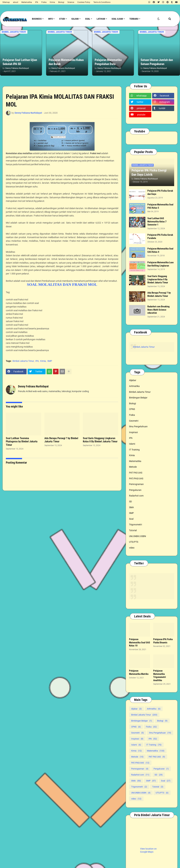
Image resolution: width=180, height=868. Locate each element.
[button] (158, 19)
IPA (37, 2)
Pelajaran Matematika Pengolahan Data (108, 62)
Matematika (27, 2)
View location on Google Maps (148, 850)
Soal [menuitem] (88, 19)
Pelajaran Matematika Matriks (139, 672)
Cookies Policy (84, 2)
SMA (131, 507)
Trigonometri (135, 525)
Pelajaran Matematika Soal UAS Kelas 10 (140, 642)
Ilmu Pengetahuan (138, 426)
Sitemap (6, 2)
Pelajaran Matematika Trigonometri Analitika (160, 676)
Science (71, 2)
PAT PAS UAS (136, 473)
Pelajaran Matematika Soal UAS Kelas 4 (160, 250)
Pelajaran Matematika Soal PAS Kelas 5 (160, 206)
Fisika (44, 2)
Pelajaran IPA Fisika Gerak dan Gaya (160, 192)
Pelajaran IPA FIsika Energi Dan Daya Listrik (149, 172)
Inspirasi (133, 432)
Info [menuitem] (50, 19)
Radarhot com (136, 496)
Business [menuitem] (37, 19)
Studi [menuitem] (62, 19)
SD (130, 502)
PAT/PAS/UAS (136, 478)
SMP (50, 361)
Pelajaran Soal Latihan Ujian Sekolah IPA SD (20, 62)
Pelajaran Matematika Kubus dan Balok (66, 62)
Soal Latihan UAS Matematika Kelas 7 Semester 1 (157, 221)
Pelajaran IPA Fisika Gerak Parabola (160, 236)
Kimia (52, 2)
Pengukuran (135, 490)
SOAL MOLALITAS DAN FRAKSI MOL (62, 284)
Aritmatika (134, 386)
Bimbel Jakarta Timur (23, 361)
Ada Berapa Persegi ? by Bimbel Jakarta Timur (61, 440)
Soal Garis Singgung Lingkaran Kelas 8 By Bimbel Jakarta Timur (100, 440)
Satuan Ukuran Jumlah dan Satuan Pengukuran (157, 62)
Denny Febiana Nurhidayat (33, 386)
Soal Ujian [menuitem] (117, 19)
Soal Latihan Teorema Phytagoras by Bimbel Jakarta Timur (22, 442)
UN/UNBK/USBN (138, 536)
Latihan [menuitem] (101, 19)
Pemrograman (136, 484)
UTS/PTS (134, 542)
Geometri (134, 421)
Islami (132, 444)
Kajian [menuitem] (75, 19)
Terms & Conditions (102, 2)
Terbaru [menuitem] (134, 19)
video (132, 548)
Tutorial (133, 530)
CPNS (132, 409)
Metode (133, 467)
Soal (131, 519)
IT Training (134, 450)
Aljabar (133, 380)
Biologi (61, 2)
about (16, 2)
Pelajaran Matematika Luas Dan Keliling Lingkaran (161, 264)
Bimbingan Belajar (138, 398)
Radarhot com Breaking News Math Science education (159, 310)
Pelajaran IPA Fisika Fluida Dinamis (163, 641)
